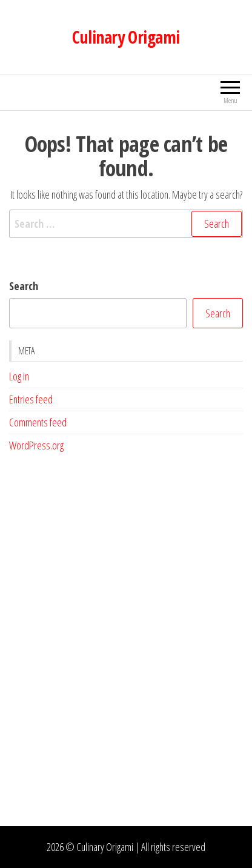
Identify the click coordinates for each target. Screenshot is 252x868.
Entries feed (31, 399)
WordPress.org (36, 445)
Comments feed (38, 422)
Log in (19, 376)
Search (24, 286)
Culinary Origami (126, 37)
